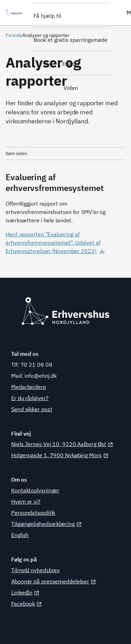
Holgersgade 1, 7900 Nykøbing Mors (60, 455)
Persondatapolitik (33, 513)
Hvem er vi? (26, 501)
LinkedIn (25, 592)
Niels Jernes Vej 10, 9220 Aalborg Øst (62, 444)
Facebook (27, 604)
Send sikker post (32, 409)
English (20, 535)
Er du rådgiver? (30, 398)
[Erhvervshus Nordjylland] (15, 13)
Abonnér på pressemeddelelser (54, 581)
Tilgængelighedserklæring (46, 524)
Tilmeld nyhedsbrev (35, 570)
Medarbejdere (29, 387)
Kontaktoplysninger (35, 490)
